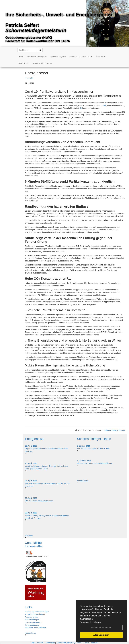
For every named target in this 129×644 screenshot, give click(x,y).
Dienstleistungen (58, 57)
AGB (87, 643)
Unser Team (23, 63)
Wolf (104, 105)
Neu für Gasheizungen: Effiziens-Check (93, 449)
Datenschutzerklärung (90, 622)
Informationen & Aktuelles (81, 57)
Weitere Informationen (101, 628)
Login (33, 643)
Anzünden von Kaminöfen (36, 628)
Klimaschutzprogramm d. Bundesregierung (95, 463)
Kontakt (40, 643)
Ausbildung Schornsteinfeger (37, 612)
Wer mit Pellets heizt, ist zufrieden (39, 501)
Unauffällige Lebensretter (34, 544)
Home (21, 57)
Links (29, 607)
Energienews (34, 439)
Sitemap (94, 643)
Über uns (101, 57)
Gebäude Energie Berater (114, 430)
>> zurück (29, 78)
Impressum (88, 619)
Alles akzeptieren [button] (101, 635)
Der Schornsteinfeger (37, 57)
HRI (81, 108)
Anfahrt (80, 643)
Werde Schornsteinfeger (35, 614)
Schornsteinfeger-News (42, 63)
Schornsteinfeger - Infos (94, 439)
